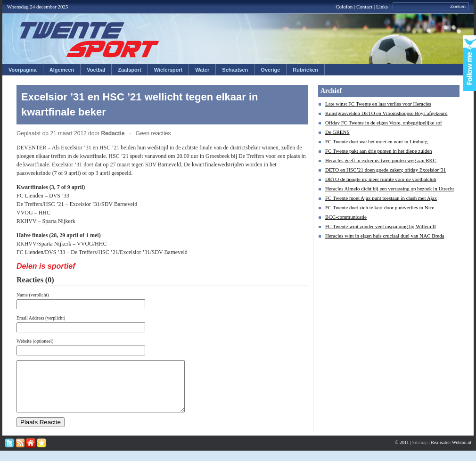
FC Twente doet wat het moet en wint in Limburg (376, 141)
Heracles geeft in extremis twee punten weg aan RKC (381, 160)
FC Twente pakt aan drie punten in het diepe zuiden (379, 151)
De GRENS (337, 132)
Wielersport (168, 70)
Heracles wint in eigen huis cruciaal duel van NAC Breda (385, 236)
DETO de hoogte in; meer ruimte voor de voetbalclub (381, 179)
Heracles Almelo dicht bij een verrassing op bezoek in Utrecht (390, 189)
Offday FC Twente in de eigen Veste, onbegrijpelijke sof (384, 123)
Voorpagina (23, 70)
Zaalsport (130, 70)
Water (202, 70)
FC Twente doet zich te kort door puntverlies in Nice (380, 207)
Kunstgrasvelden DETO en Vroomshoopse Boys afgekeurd (386, 113)
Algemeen (62, 70)
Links (382, 7)
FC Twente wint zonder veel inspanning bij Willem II (381, 226)
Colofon (344, 7)
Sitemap (420, 452)
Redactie (113, 133)
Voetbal (96, 70)
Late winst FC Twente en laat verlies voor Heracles (378, 104)
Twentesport (90, 40)
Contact (364, 7)
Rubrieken (305, 70)
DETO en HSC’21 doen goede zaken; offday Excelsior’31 (386, 170)
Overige (270, 70)
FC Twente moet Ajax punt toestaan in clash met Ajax (381, 198)
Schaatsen (235, 70)
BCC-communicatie (346, 217)
